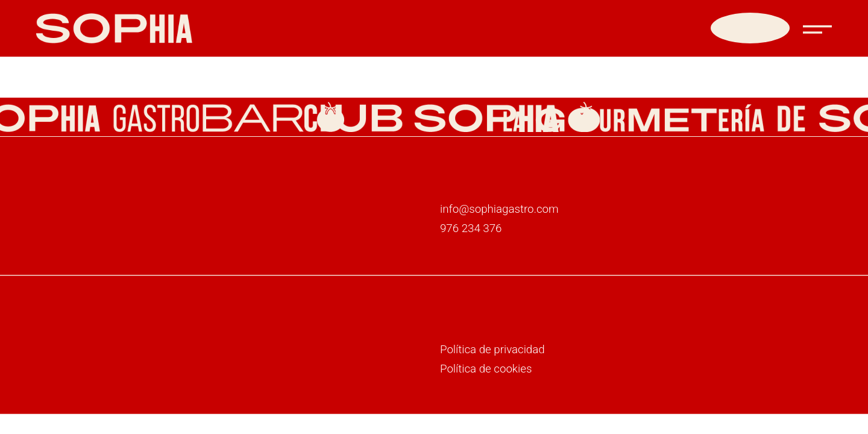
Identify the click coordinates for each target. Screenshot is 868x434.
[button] (817, 24)
